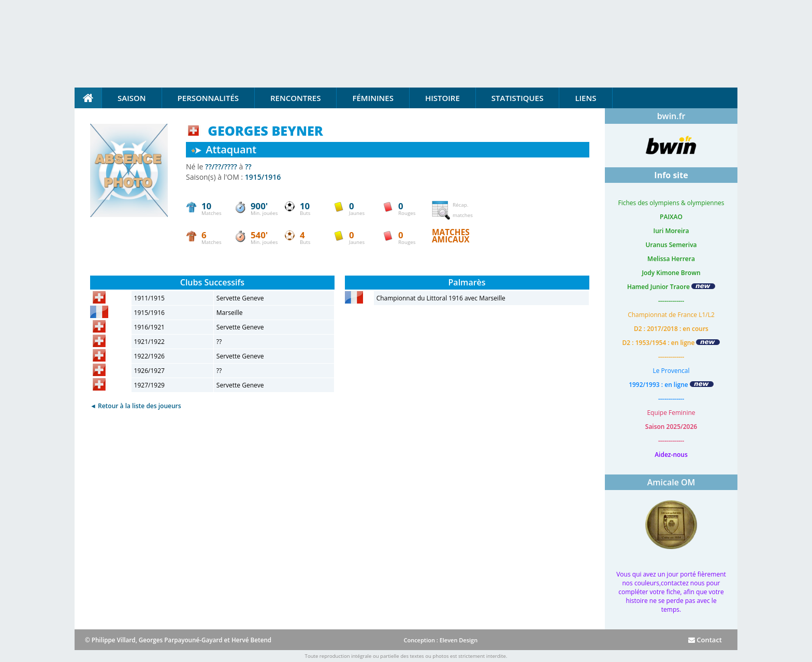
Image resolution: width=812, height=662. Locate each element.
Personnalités (208, 98)
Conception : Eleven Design (440, 640)
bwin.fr (671, 116)
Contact (705, 640)
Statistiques (518, 98)
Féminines (373, 98)
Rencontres (295, 98)
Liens (585, 98)
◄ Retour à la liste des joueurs (136, 406)
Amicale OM (671, 482)
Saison (132, 98)
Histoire (443, 98)
